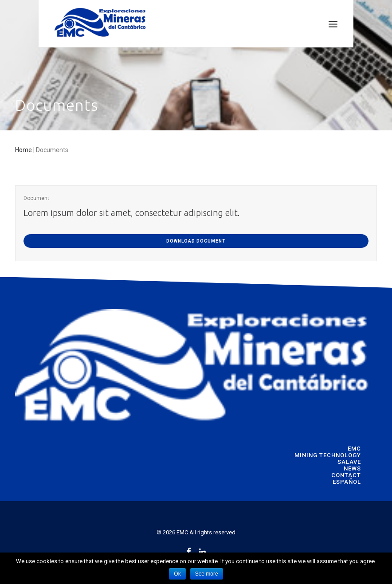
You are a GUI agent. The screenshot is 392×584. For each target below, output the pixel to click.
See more (207, 574)
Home (24, 150)
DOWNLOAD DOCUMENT (196, 241)
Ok (177, 574)
